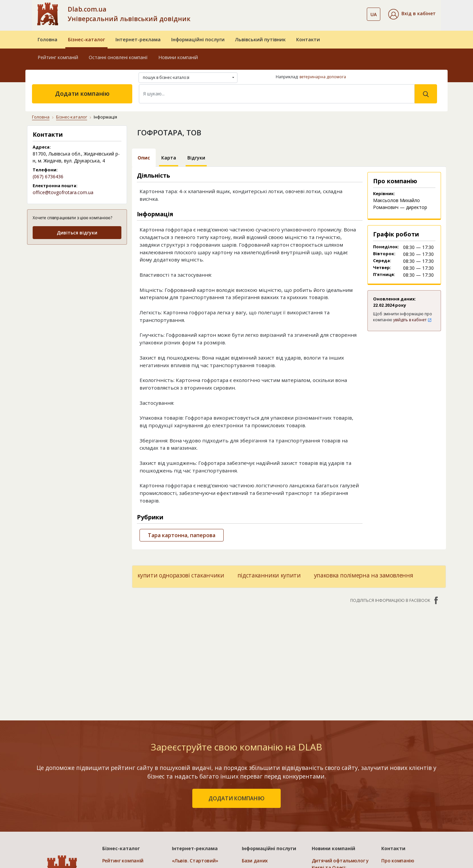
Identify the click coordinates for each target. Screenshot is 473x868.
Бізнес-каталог (86, 39)
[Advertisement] (77, 292)
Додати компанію (82, 93)
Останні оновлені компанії (118, 57)
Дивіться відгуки (77, 233)
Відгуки (196, 158)
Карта (169, 158)
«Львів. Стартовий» (195, 861)
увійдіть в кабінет (412, 320)
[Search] (277, 94)
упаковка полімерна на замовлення (364, 575)
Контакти (308, 39)
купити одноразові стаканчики (181, 575)
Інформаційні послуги (198, 39)
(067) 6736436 (48, 176)
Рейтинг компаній (58, 57)
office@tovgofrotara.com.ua (63, 192)
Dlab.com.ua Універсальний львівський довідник (129, 14)
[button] (412, 14)
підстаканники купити (269, 575)
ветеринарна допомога (323, 77)
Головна (47, 39)
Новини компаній (178, 57)
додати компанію (236, 798)
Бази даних (255, 861)
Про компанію (398, 861)
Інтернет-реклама (138, 39)
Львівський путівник (260, 39)
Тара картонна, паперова (182, 535)
